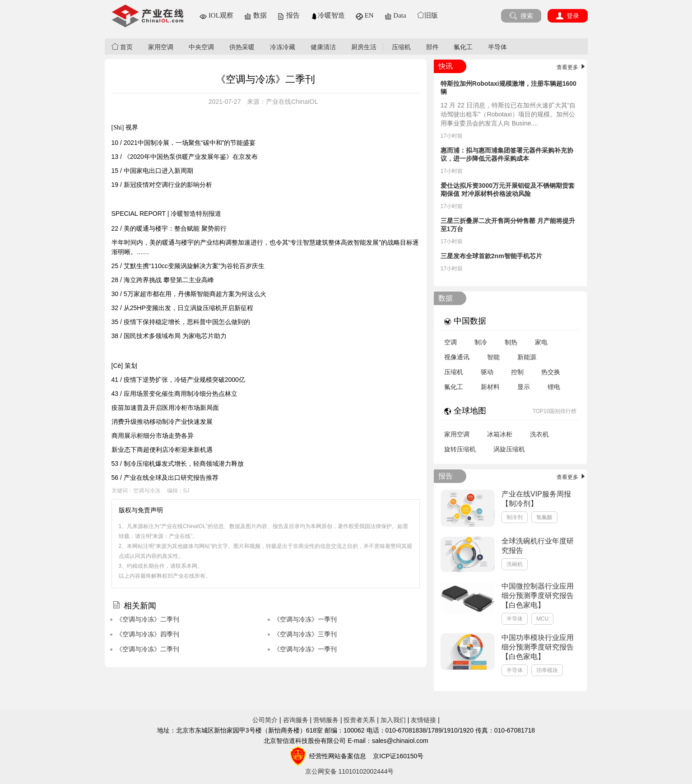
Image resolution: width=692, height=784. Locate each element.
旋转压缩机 (460, 449)
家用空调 (161, 47)
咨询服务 (296, 720)
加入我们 (393, 720)
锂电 (554, 387)
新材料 (490, 387)
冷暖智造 (328, 15)
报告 (288, 15)
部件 (432, 47)
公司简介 (265, 720)
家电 (541, 342)
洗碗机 (515, 564)
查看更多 (572, 67)
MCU (542, 619)
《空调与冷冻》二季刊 (148, 619)
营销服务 (326, 720)
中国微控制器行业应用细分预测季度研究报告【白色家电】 (538, 596)
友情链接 (423, 720)
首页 (122, 47)
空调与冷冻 (147, 491)
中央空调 (201, 47)
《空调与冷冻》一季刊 (305, 619)
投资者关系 (359, 720)
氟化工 (463, 47)
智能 (493, 357)
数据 (255, 15)
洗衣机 (539, 434)
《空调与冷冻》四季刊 (148, 634)
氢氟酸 (544, 517)
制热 (511, 342)
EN (365, 15)
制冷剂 (515, 517)
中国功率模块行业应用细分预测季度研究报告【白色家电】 (538, 647)
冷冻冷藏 (283, 47)
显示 (524, 387)
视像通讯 (457, 357)
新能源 (527, 357)
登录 (568, 16)
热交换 (551, 372)
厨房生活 (364, 47)
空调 (450, 342)
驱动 (487, 372)
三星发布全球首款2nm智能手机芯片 (491, 256)
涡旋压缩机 (509, 449)
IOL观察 (216, 15)
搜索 (521, 16)
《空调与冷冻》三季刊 (305, 634)
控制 (517, 372)
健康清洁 (323, 47)
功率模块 (547, 670)
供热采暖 (242, 47)
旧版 (427, 15)
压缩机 (401, 47)
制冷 (481, 342)
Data (395, 15)
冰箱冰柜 (500, 434)
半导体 (497, 47)
